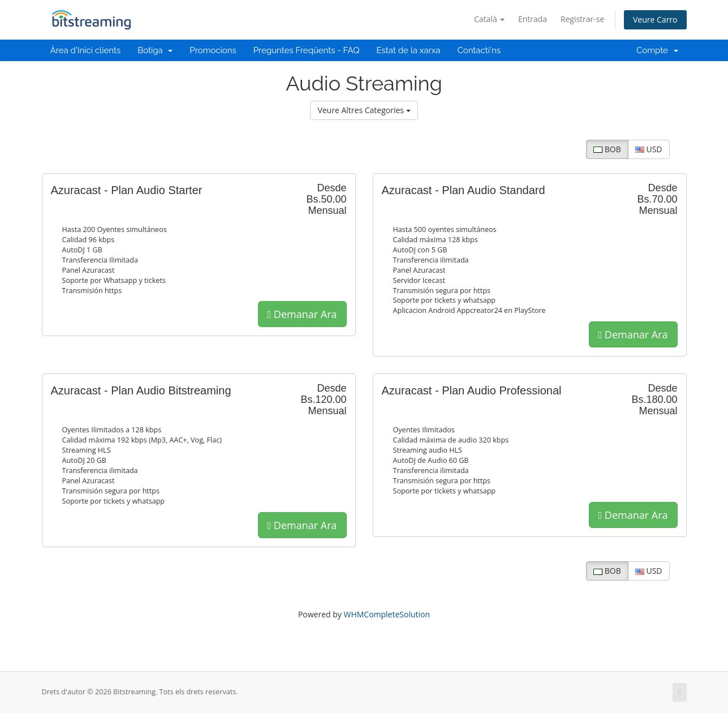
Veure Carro (655, 20)
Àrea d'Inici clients (86, 50)
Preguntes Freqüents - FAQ (307, 50)
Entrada (533, 19)
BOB (607, 149)
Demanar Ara (302, 314)
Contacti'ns (479, 50)
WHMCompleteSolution (387, 614)
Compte (657, 50)
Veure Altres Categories (364, 110)
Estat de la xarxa (408, 50)
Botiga (155, 50)
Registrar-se (583, 19)
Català (489, 19)
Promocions (213, 50)
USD (649, 149)
